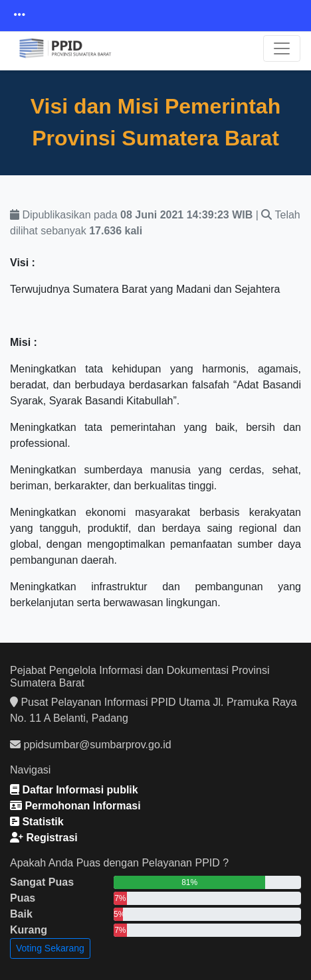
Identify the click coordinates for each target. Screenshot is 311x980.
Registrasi (44, 838)
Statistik (37, 822)
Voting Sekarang (50, 948)
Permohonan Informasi (75, 806)
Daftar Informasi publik (74, 790)
